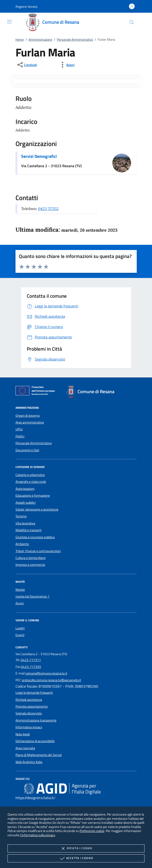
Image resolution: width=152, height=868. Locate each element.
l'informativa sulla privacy (37, 835)
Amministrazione (40, 40)
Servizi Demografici (39, 156)
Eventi (20, 635)
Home (20, 40)
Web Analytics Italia (29, 762)
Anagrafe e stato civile (31, 482)
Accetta (76, 858)
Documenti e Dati (27, 450)
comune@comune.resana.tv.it (46, 673)
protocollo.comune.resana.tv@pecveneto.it (51, 680)
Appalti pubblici (26, 503)
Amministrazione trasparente (36, 720)
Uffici (19, 429)
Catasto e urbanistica (30, 475)
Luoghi (20, 628)
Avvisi (20, 603)
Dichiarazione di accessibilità (35, 741)
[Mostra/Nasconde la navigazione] (9, 22)
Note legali (23, 734)
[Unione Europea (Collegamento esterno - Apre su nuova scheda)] (36, 392)
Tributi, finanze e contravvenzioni (38, 551)
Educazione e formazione (33, 495)
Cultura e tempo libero (31, 558)
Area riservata (25, 748)
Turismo (21, 516)
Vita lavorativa (25, 523)
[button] (26, 6)
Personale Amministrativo (75, 40)
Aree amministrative (30, 422)
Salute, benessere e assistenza (37, 509)
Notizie (20, 590)
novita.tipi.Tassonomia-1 (33, 596)
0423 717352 (48, 209)
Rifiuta (76, 848)
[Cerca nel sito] (132, 22)
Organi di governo (28, 416)
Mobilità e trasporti (29, 530)
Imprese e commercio (30, 565)
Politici (20, 436)
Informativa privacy (29, 727)
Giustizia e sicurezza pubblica (35, 537)
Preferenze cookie (92, 831)
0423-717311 (31, 660)
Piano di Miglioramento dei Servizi (39, 755)
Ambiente (22, 544)
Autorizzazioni (25, 489)
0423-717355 (31, 667)
